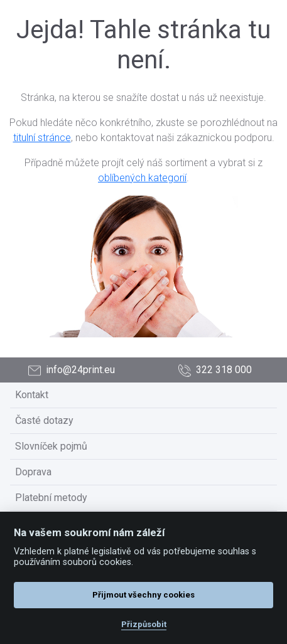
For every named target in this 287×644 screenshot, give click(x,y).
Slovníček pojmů (51, 446)
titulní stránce (42, 138)
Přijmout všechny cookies (143, 595)
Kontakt (32, 395)
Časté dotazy (44, 420)
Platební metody (51, 498)
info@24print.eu (72, 370)
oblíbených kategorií (142, 178)
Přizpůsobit (144, 624)
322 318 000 (215, 370)
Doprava (33, 472)
